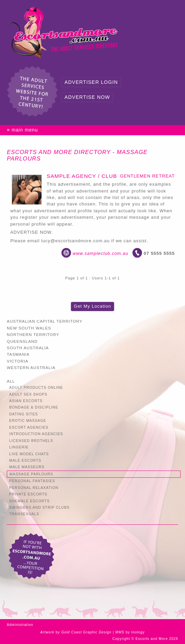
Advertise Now (87, 97)
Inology (138, 632)
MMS (120, 632)
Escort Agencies (29, 427)
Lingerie (19, 447)
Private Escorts (28, 494)
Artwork (47, 632)
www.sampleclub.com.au (101, 253)
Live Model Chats (29, 454)
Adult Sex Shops (28, 394)
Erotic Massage (28, 421)
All (11, 381)
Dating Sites (24, 414)
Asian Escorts (26, 401)
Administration (20, 625)
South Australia (28, 348)
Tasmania (18, 354)
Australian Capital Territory (45, 321)
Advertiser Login (91, 82)
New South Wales (29, 328)
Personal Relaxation (34, 488)
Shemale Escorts (29, 501)
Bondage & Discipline (34, 407)
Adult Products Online (36, 388)
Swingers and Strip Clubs (39, 508)
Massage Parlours (31, 474)
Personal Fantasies (32, 481)
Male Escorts (25, 461)
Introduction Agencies (36, 434)
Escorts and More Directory (59, 152)
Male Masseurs (27, 467)
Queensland (22, 341)
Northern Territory (33, 334)
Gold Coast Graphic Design (87, 632)
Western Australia (31, 367)
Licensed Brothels (31, 441)
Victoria (18, 361)
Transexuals (24, 514)
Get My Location (92, 306)
